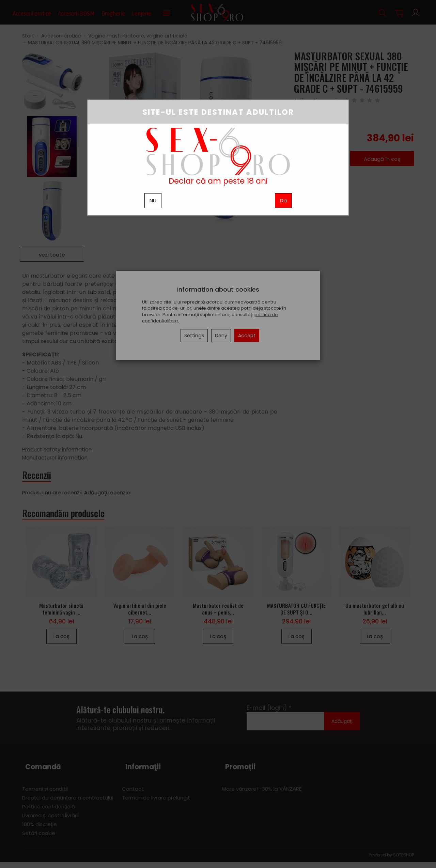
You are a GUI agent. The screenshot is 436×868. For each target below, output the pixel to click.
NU (153, 200)
